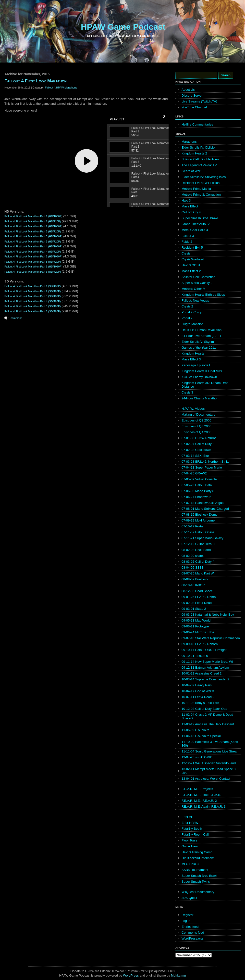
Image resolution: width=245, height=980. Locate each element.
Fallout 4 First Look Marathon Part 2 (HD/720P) (33, 231)
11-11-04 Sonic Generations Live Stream (210, 751)
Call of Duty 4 (191, 212)
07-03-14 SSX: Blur (195, 456)
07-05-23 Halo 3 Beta (197, 485)
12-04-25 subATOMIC (197, 757)
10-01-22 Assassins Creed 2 (202, 673)
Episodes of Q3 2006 (196, 426)
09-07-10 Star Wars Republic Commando (211, 638)
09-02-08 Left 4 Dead (197, 603)
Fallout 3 (188, 236)
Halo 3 (186, 200)
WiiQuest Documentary (198, 892)
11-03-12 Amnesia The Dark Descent (208, 724)
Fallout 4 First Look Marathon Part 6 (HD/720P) (33, 272)
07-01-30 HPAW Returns (199, 438)
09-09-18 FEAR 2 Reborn (200, 644)
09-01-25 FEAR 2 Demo (199, 597)
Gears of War (191, 171)
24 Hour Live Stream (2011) (201, 336)
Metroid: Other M (194, 289)
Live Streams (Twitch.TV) (199, 101)
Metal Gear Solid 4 (195, 230)
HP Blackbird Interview (198, 858)
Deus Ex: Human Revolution (202, 330)
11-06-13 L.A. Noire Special (201, 736)
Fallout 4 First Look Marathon (36, 81)
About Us (188, 90)
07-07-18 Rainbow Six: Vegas (202, 503)
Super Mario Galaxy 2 (197, 283)
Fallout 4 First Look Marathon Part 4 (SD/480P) (33, 301)
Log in (186, 921)
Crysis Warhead (193, 259)
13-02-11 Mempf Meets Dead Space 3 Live (208, 771)
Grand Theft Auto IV (196, 224)
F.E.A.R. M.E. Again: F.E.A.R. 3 (204, 807)
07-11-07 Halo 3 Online (198, 532)
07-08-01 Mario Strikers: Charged (205, 509)
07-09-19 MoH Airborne (198, 520)
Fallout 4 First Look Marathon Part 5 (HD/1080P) (33, 256)
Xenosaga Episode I (196, 365)
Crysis (186, 253)
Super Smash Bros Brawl (199, 876)
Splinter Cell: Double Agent (201, 159)
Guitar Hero (190, 846)
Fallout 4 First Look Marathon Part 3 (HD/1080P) (33, 236)
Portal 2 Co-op (192, 312)
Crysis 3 (187, 392)
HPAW (60, 88)
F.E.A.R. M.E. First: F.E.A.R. (201, 795)
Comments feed (193, 933)
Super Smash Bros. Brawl (200, 218)
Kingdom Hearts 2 (194, 153)
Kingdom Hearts (193, 353)
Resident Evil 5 (192, 248)
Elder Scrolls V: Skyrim (198, 342)
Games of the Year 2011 (199, 348)
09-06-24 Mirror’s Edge (198, 632)
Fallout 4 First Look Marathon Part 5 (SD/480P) (33, 306)
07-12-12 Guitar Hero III (198, 544)
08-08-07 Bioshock (195, 579)
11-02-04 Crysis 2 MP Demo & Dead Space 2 (207, 716)
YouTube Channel (194, 107)
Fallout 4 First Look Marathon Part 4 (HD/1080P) (33, 246)
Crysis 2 (187, 306)
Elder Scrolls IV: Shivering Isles (204, 177)
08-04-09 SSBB (193, 567)
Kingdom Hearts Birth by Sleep (203, 295)
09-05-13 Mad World (196, 620)
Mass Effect (190, 206)
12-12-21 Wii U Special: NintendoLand (209, 763)
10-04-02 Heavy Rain (197, 685)
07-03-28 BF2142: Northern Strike (206, 462)
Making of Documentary (198, 414)
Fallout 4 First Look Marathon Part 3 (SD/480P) (33, 296)
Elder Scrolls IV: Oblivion (199, 147)
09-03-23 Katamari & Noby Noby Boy (208, 615)
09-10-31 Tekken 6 (195, 656)
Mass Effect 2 (191, 271)
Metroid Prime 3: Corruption (201, 195)
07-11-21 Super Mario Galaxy (202, 538)
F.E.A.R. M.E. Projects (197, 789)
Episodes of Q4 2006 (196, 432)
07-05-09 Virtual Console (199, 479)
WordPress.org (192, 938)
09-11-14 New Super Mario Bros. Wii (208, 662)
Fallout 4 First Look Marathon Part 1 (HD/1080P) (33, 216)
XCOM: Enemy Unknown (199, 377)
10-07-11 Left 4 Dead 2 (198, 697)
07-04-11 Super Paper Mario (202, 467)
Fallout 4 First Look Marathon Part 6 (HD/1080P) (33, 267)
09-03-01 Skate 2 (194, 609)
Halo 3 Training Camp (197, 852)
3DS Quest (189, 898)
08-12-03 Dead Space (197, 591)
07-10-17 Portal (193, 526)
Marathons (71, 88)
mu (184, 975)
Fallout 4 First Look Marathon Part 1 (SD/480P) (33, 286)
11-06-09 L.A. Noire (195, 730)
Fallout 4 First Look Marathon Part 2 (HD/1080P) (33, 226)
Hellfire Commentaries (197, 124)
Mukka (176, 975)
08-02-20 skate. (193, 556)
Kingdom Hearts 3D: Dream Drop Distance (205, 385)
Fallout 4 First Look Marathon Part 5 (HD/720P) (33, 262)
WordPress (131, 975)
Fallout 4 (50, 88)
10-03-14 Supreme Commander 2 (205, 679)
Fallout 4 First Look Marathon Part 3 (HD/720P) (33, 242)
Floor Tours (190, 840)
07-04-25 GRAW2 (194, 473)
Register (187, 915)
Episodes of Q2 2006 (196, 420)
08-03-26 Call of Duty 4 (198, 562)
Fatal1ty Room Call (195, 834)
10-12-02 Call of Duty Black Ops (204, 709)
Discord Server (192, 95)
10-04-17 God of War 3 (198, 691)
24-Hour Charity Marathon (200, 398)
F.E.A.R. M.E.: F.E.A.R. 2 (199, 801)
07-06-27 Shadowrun (196, 497)
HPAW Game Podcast (123, 27)
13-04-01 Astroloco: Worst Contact (206, 779)
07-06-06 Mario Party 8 (198, 491)
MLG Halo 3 (190, 864)
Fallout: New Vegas (195, 300)
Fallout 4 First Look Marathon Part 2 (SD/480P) (33, 291)
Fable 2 (187, 242)
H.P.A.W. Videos (193, 409)
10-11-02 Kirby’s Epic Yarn (200, 703)
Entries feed (190, 927)
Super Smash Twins (196, 882)
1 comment (15, 318)
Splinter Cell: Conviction (198, 277)
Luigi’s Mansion (192, 324)
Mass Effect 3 (191, 359)
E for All (187, 817)
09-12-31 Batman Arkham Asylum (205, 668)
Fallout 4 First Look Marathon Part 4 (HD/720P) (33, 252)
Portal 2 (187, 318)
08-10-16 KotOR (193, 585)
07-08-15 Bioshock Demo (200, 515)
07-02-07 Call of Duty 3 (198, 444)
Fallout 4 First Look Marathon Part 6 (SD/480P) (33, 311)
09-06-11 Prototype (195, 626)
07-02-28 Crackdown (196, 450)
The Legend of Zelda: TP (199, 165)
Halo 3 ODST (191, 265)
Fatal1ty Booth (192, 829)
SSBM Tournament (195, 870)
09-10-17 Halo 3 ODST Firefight (204, 650)
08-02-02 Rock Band (196, 550)
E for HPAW (190, 823)
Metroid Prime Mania (196, 189)
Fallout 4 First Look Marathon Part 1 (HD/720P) (33, 221)
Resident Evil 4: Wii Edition (201, 183)
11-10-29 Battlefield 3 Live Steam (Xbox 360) (210, 744)
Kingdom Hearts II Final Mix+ (202, 371)
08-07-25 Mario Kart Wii (198, 573)
